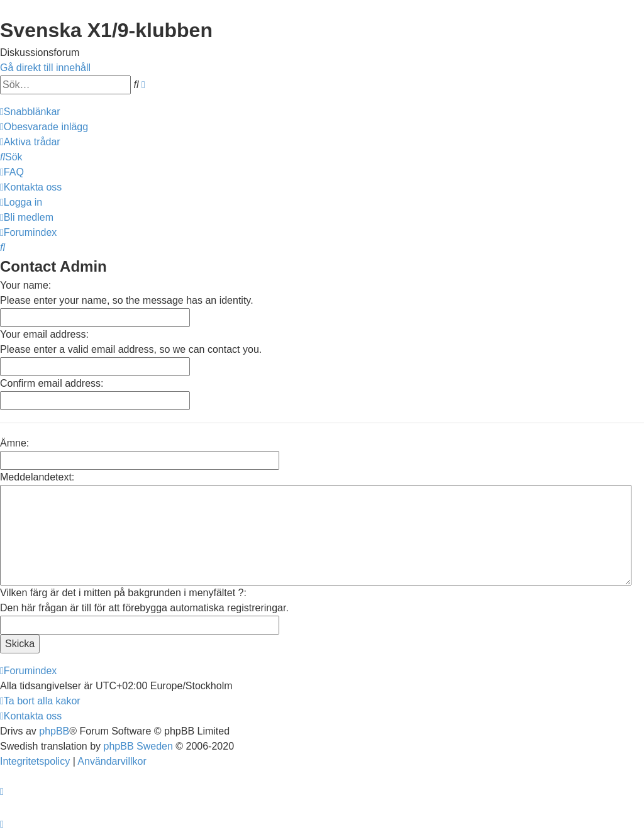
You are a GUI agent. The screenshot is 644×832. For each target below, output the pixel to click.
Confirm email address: (52, 383)
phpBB (54, 731)
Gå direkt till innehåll (45, 68)
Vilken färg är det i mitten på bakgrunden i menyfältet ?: (123, 593)
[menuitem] (44, 127)
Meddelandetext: (37, 477)
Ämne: (14, 443)
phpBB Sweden (138, 746)
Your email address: (44, 334)
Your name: (25, 285)
